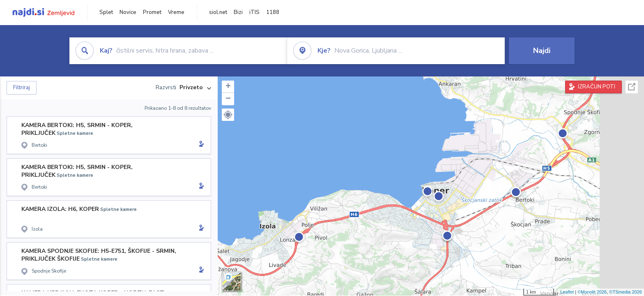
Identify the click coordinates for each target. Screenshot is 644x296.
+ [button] (228, 87)
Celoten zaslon (632, 87)
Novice (128, 12)
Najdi (542, 51)
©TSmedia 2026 (626, 292)
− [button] (228, 99)
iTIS (254, 12)
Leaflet (567, 292)
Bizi (238, 12)
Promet (152, 12)
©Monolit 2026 (592, 292)
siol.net (218, 12)
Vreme (176, 12)
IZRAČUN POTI (597, 87)
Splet (106, 12)
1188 (273, 12)
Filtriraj (22, 88)
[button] (228, 115)
